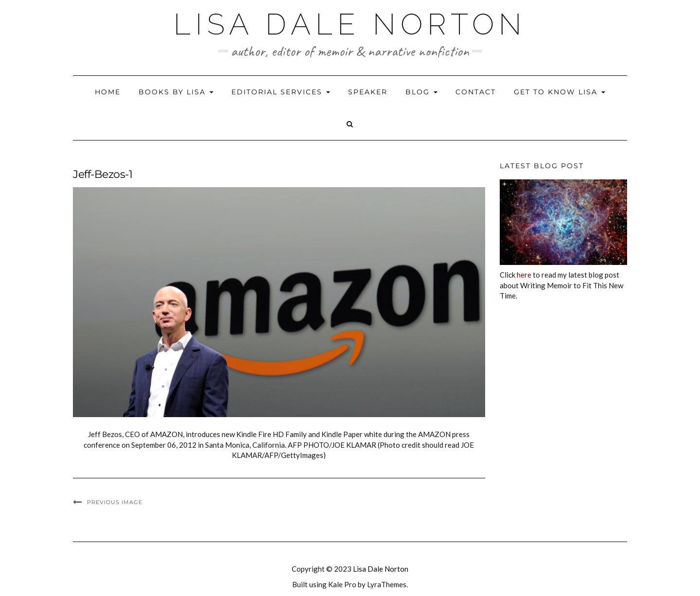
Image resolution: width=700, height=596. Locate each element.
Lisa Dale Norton (350, 24)
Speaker (368, 92)
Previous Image (115, 502)
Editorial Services (281, 92)
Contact (476, 92)
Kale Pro (342, 584)
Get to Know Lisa (560, 92)
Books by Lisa (176, 92)
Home (108, 92)
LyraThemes (387, 584)
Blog (421, 92)
